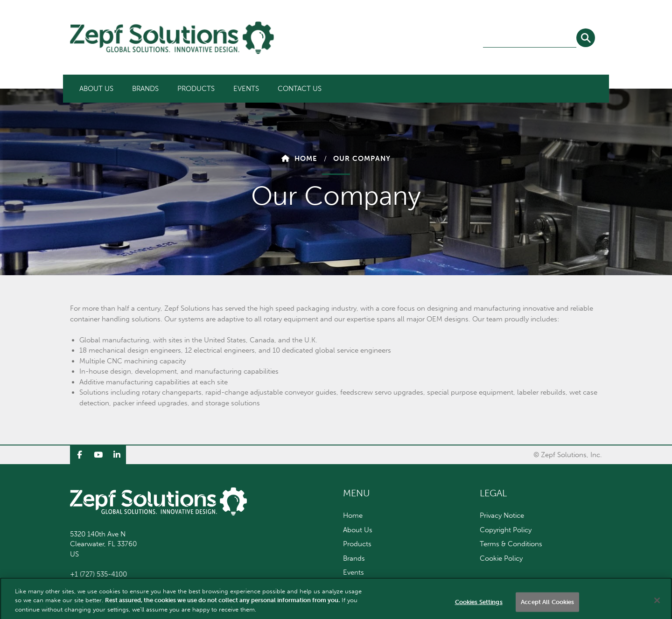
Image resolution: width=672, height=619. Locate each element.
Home (306, 159)
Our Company (362, 159)
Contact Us (300, 89)
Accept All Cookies (547, 606)
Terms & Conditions (511, 544)
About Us (96, 89)
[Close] (657, 604)
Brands (145, 89)
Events (246, 89)
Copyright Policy (506, 530)
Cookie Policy (501, 558)
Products (196, 89)
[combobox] (530, 38)
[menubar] (200, 89)
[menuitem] (96, 89)
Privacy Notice (502, 515)
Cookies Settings (479, 606)
